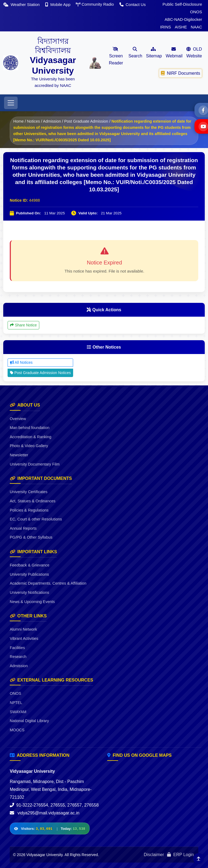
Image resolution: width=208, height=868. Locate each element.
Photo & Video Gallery (29, 446)
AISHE (181, 27)
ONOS (196, 12)
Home (18, 121)
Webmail (174, 53)
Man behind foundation (30, 428)
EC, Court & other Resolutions (36, 519)
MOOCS (17, 730)
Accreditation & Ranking (31, 437)
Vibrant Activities (24, 638)
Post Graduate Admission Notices (40, 373)
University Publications (29, 574)
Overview (18, 419)
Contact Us (133, 4)
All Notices (21, 362)
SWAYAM (18, 712)
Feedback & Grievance (30, 565)
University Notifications (30, 592)
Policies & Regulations (29, 510)
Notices (33, 121)
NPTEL (16, 703)
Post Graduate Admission (86, 121)
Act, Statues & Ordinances (33, 501)
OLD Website (194, 53)
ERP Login (181, 855)
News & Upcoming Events (32, 602)
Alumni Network (23, 629)
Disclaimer (154, 855)
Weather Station (22, 4)
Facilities (17, 648)
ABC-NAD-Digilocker (183, 19)
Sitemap (154, 53)
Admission (52, 121)
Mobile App (58, 4)
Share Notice (23, 325)
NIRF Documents (181, 73)
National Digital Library (29, 721)
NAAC (196, 27)
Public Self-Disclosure (182, 4)
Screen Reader (116, 56)
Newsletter (19, 455)
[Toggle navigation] (11, 103)
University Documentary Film (35, 464)
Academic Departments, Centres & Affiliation (48, 583)
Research (18, 657)
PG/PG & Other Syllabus (31, 537)
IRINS (165, 27)
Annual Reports (23, 528)
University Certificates (29, 492)
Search (135, 53)
